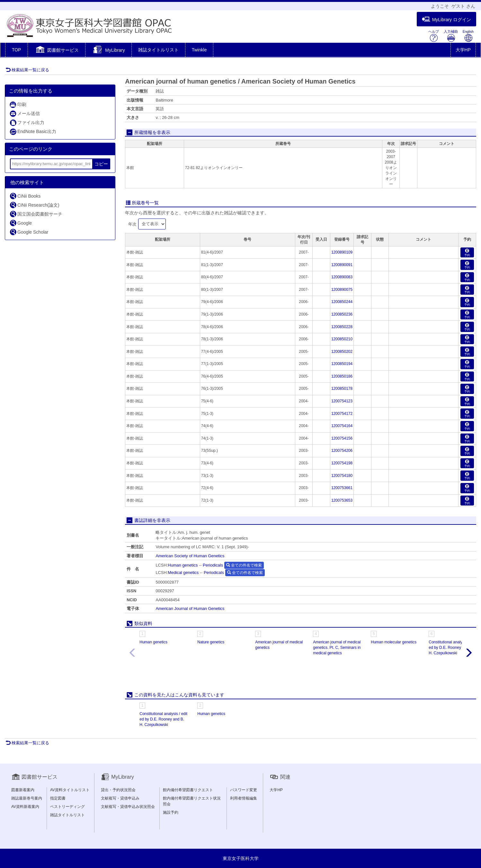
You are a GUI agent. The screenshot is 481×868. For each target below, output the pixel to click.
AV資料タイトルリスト (70, 790)
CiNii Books (25, 196)
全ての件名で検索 (244, 565)
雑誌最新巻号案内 (27, 798)
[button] (57, 50)
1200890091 (342, 265)
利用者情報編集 (244, 798)
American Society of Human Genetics (190, 556)
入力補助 (451, 36)
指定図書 (58, 798)
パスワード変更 (244, 790)
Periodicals (213, 565)
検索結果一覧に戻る (27, 70)
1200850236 (342, 314)
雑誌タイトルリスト (158, 50)
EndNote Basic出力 (33, 132)
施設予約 (171, 812)
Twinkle (199, 50)
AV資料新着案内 (25, 807)
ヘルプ (434, 36)
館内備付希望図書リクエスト (188, 790)
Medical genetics (183, 573)
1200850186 (342, 376)
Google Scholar (29, 232)
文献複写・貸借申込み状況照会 (128, 807)
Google (21, 223)
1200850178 (342, 389)
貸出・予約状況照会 (118, 790)
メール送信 (25, 114)
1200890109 (342, 252)
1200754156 (342, 438)
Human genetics (183, 565)
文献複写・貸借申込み (120, 798)
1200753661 (342, 488)
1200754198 (342, 463)
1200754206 (342, 451)
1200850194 (342, 364)
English (468, 36)
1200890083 (342, 277)
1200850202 (342, 352)
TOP (17, 50)
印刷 (18, 105)
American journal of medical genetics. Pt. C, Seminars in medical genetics (337, 648)
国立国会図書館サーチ (36, 214)
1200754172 (342, 414)
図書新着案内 (23, 790)
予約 (467, 253)
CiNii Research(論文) (34, 205)
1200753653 (342, 500)
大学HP (463, 50)
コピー (101, 164)
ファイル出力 (27, 123)
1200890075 (342, 290)
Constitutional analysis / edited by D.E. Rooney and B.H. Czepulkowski (453, 648)
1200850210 (342, 339)
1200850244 (342, 302)
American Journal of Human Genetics (190, 608)
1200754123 (342, 401)
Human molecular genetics (394, 642)
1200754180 (342, 476)
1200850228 (342, 327)
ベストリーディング (67, 807)
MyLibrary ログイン (446, 19)
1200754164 (342, 426)
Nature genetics (211, 642)
